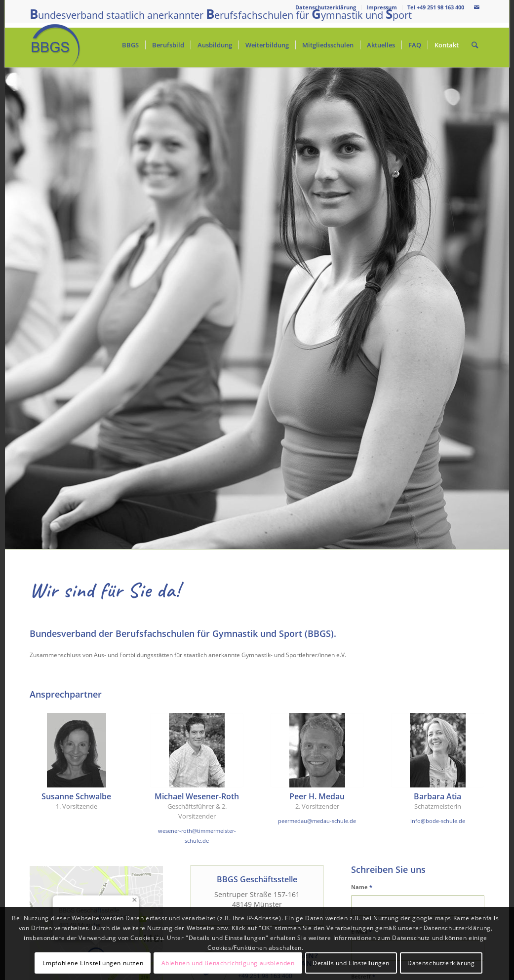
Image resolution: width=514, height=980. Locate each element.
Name (362, 887)
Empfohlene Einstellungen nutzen (93, 963)
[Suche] (475, 45)
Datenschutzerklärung (326, 7)
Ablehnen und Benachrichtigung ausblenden (228, 963)
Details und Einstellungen (351, 963)
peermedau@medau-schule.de (317, 821)
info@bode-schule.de (438, 821)
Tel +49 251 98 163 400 (436, 7)
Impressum (382, 7)
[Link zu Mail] (477, 7)
